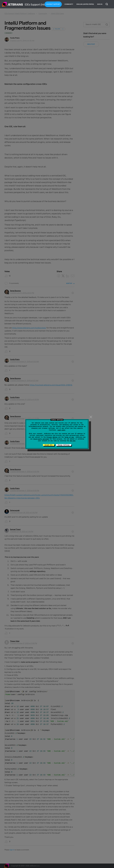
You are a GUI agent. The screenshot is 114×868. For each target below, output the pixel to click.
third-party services (41, 439)
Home (13, 4)
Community (69, 4)
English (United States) (85, 4)
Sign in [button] (100, 4)
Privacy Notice (52, 437)
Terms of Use (69, 437)
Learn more (61, 430)
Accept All (49, 445)
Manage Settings (64, 445)
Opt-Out (73, 441)
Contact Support (53, 4)
